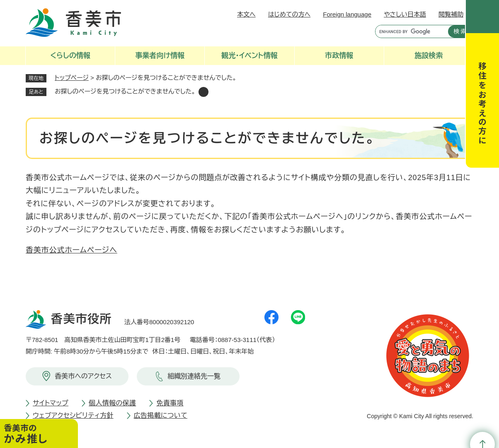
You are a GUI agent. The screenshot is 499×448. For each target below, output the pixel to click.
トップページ (72, 78)
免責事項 (170, 403)
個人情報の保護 (112, 403)
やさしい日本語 (405, 14)
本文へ (246, 14)
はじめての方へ (289, 14)
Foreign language (347, 14)
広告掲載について (161, 415)
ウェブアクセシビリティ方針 (73, 415)
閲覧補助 (451, 14)
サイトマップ (51, 403)
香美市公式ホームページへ (71, 250)
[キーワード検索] (410, 31)
